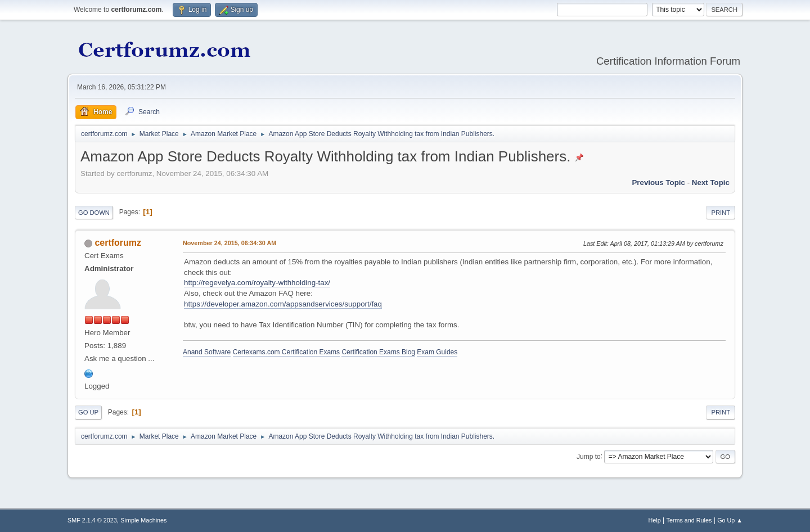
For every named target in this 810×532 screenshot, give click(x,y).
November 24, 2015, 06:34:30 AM (229, 243)
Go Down (94, 213)
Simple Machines (143, 520)
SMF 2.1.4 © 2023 (92, 520)
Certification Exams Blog (378, 352)
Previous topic (658, 182)
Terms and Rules (689, 520)
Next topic (711, 182)
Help (655, 520)
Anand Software (207, 352)
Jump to (589, 456)
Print (721, 213)
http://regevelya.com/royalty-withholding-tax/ (257, 283)
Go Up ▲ (730, 520)
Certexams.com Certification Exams (286, 352)
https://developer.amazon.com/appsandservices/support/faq (283, 304)
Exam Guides (437, 352)
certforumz (118, 243)
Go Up (88, 412)
